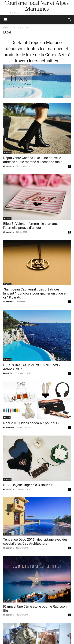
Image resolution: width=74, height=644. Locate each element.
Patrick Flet (8, 373)
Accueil (6, 27)
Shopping (17, 27)
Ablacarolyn (8, 166)
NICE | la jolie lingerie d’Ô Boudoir (28, 485)
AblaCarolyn (9, 427)
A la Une (7, 152)
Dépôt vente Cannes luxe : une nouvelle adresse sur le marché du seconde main (33, 160)
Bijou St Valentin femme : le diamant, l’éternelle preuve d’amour (30, 226)
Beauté (7, 418)
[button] (5, 20)
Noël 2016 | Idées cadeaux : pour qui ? (31, 423)
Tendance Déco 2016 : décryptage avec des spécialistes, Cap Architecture (35, 542)
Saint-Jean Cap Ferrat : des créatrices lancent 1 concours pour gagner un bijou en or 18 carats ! (35, 293)
